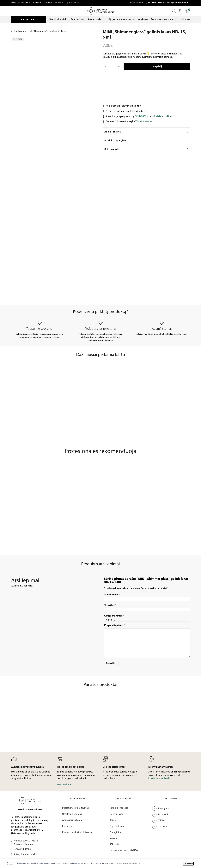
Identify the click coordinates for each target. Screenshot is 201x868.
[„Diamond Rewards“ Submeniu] (134, 20)
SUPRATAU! (188, 863)
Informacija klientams (20, 3)
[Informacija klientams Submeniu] (30, 3)
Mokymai (59, 3)
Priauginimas (116, 832)
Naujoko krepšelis (58, 19)
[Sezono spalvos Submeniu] (105, 20)
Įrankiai (113, 838)
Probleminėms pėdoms (163, 19)
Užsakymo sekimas (72, 814)
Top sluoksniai (117, 826)
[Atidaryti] (187, 11)
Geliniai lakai (21, 31)
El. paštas (110, 605)
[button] (187, 11)
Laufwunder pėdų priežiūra (124, 850)
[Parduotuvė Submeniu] (36, 20)
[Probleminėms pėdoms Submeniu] (176, 20)
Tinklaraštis (48, 3)
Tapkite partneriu (145, 122)
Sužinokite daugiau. (137, 863)
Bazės (113, 820)
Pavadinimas (112, 595)
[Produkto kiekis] (112, 67)
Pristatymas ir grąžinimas (75, 808)
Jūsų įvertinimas (114, 616)
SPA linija (114, 844)
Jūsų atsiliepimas (114, 625)
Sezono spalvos (95, 19)
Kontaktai (37, 3)
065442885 (140, 116)
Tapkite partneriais (73, 3)
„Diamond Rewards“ (122, 20)
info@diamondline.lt (178, 3)
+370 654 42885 (156, 3)
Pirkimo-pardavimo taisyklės (77, 832)
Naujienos (143, 19)
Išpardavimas (77, 19)
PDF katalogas (64, 785)
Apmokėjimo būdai (72, 820)
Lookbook (185, 19)
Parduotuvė (28, 20)
